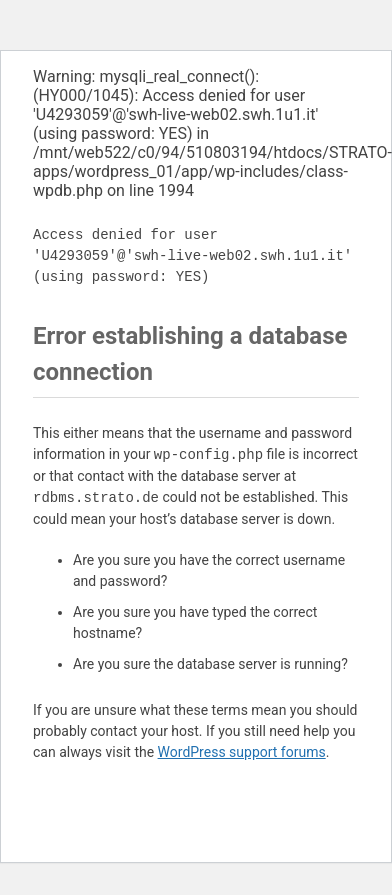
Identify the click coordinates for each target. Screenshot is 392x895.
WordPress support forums (242, 752)
